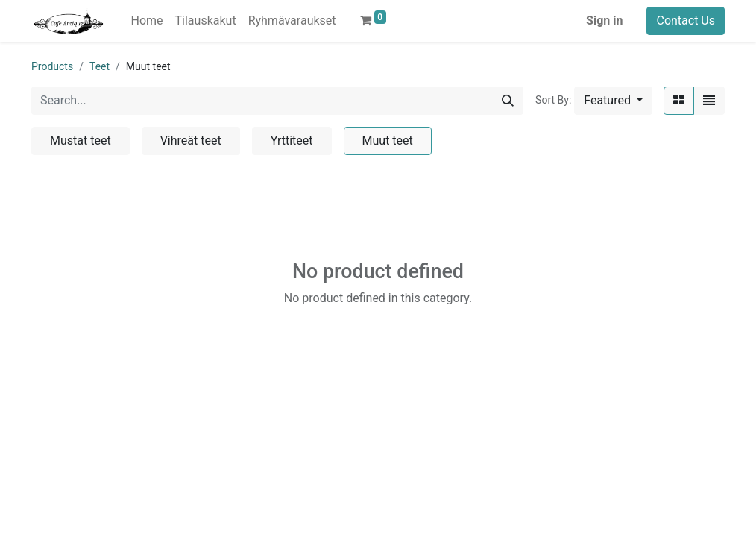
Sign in (604, 21)
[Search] (508, 101)
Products (52, 66)
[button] (613, 101)
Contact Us (686, 21)
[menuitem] (147, 21)
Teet (100, 66)
